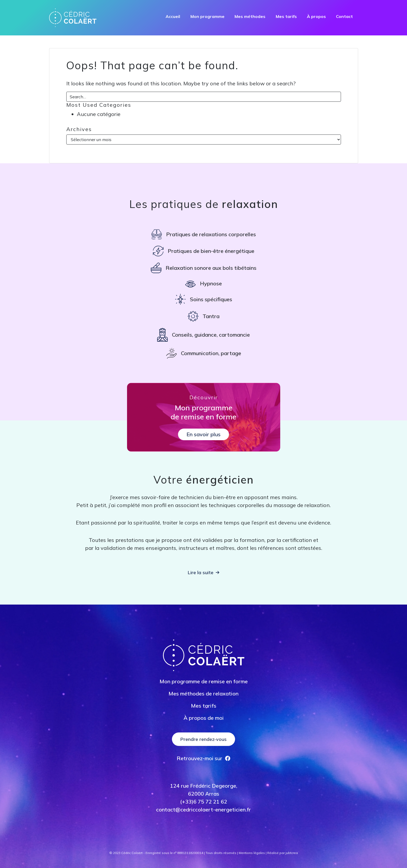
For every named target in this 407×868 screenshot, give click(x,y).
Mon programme (207, 16)
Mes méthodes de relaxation (203, 693)
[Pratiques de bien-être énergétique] (204, 251)
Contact (344, 16)
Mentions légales (252, 853)
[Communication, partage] (204, 353)
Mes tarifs (286, 16)
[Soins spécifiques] (204, 299)
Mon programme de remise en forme (204, 681)
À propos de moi (204, 718)
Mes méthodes (250, 16)
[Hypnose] (203, 284)
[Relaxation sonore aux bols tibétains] (204, 268)
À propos (316, 16)
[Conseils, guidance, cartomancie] (203, 335)
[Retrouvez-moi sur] (203, 758)
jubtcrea (292, 853)
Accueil (173, 16)
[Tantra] (204, 316)
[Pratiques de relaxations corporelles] (204, 234)
